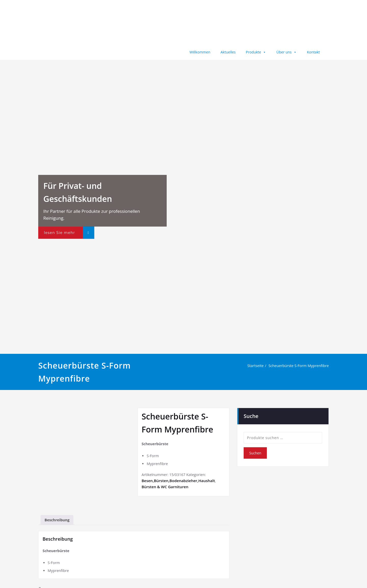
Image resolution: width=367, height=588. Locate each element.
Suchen (255, 453)
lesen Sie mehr (59, 233)
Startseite (253, 366)
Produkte (256, 52)
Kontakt (313, 52)
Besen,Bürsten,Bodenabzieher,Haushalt (178, 482)
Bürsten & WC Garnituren (165, 488)
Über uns (286, 52)
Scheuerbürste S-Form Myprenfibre (297, 366)
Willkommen (200, 52)
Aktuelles (228, 52)
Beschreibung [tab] (58, 518)
